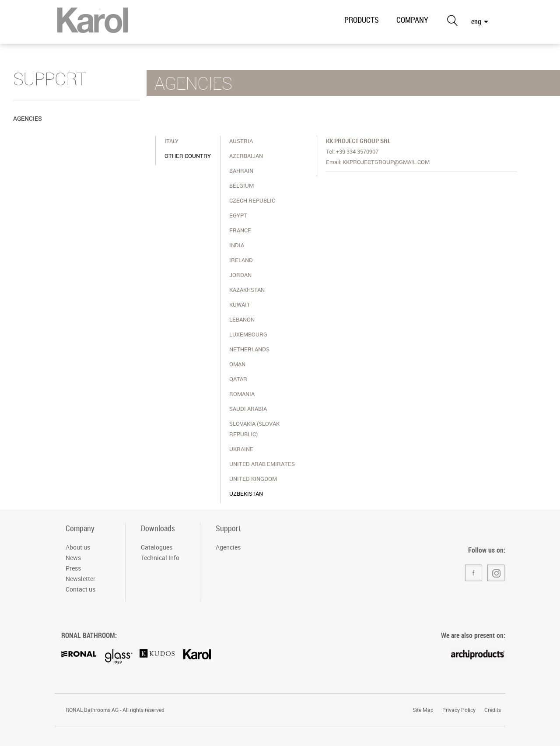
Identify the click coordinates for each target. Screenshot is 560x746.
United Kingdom (253, 479)
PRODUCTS (362, 20)
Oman (237, 364)
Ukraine (241, 449)
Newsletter (80, 579)
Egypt (238, 215)
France (240, 230)
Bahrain (241, 171)
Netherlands (249, 349)
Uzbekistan (246, 494)
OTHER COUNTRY (188, 156)
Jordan (240, 275)
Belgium (241, 186)
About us (78, 547)
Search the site (452, 20)
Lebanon (242, 319)
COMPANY (412, 20)
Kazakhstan (247, 290)
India (237, 245)
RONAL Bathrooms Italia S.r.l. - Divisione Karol (93, 23)
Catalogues (157, 547)
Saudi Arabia (248, 409)
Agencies (28, 118)
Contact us (80, 589)
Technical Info (160, 558)
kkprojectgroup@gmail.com (386, 162)
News (73, 558)
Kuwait (240, 305)
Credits (493, 710)
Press (73, 568)
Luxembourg (248, 334)
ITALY (171, 141)
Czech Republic (252, 200)
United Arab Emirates (262, 464)
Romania (242, 394)
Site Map (423, 710)
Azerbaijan (246, 156)
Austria (241, 141)
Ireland (241, 260)
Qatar (238, 379)
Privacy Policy (459, 710)
